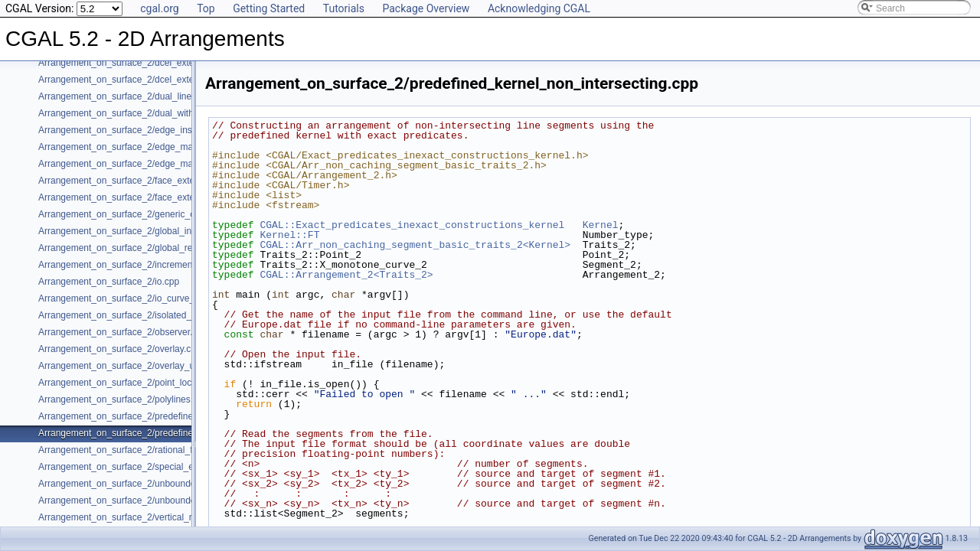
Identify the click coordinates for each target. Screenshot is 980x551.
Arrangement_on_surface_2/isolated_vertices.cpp (139, 315)
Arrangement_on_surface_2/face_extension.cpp (136, 181)
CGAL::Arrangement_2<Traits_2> (346, 275)
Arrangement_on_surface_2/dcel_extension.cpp (136, 63)
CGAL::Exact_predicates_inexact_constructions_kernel (412, 225)
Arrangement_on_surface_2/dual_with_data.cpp (136, 113)
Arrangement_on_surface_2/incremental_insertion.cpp (149, 265)
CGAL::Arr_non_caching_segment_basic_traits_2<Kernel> (415, 245)
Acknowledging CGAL (539, 8)
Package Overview (426, 8)
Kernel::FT (289, 235)
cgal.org (159, 8)
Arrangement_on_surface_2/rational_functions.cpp (141, 450)
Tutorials (344, 8)
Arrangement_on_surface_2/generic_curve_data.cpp (145, 214)
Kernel (601, 225)
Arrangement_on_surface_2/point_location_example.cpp (154, 383)
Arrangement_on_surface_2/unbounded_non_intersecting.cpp (165, 484)
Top (206, 8)
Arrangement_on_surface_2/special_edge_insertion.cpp (152, 467)
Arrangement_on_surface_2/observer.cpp (123, 332)
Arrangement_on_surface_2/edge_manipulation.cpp (144, 147)
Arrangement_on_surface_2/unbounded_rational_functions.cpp (167, 500)
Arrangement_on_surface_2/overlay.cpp (120, 349)
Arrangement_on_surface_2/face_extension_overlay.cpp (153, 197)
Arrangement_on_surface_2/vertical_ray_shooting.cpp (149, 517)
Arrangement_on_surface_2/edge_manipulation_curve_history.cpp (173, 164)
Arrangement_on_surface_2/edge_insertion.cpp (136, 130)
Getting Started (269, 8)
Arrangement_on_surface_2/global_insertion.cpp (137, 231)
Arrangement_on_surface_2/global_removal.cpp (136, 248)
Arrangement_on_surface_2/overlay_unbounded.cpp (145, 366)
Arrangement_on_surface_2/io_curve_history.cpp (138, 298)
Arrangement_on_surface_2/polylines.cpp (123, 399)
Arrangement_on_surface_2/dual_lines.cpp (126, 96)
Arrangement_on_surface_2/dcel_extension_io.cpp (142, 80)
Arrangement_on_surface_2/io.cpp (109, 282)
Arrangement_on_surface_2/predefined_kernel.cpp (142, 416)
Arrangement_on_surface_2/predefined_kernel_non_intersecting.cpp (178, 433)
